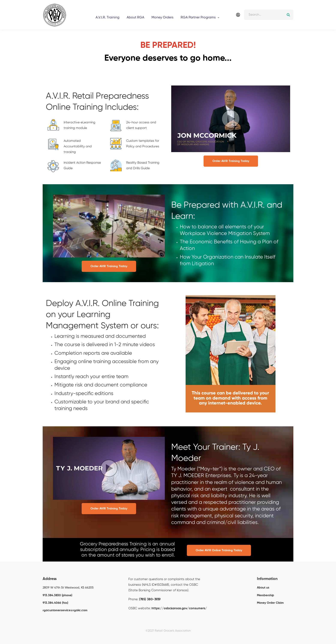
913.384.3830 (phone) (57, 595)
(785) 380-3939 (150, 599)
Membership (265, 595)
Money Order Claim (270, 603)
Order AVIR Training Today (231, 161)
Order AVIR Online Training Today (219, 550)
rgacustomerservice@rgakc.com (65, 610)
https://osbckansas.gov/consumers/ (179, 608)
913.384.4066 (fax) (55, 603)
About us (263, 588)
